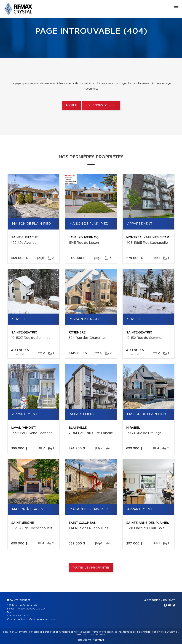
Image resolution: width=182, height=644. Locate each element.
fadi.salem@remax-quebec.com (36, 619)
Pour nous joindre (101, 105)
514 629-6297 (21, 616)
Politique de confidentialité (135, 632)
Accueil (72, 105)
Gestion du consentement (92, 635)
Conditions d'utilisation (166, 632)
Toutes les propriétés (91, 568)
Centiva (98, 640)
